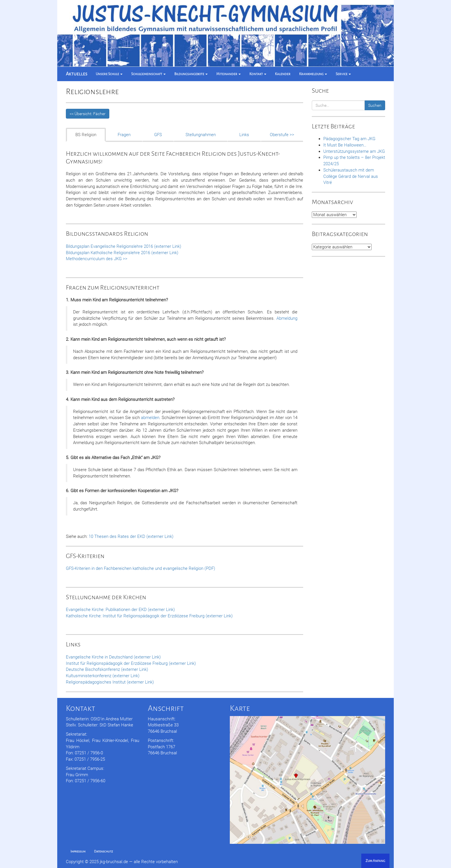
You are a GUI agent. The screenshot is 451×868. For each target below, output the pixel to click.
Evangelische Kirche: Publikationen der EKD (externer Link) (120, 610)
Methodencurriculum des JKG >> (97, 259)
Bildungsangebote (191, 74)
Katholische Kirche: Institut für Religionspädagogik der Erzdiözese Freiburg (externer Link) (149, 616)
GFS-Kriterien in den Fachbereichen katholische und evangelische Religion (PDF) (141, 568)
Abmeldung (287, 318)
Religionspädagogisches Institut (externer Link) (110, 682)
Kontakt (258, 74)
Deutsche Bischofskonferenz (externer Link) (107, 669)
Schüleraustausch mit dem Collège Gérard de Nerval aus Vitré (351, 176)
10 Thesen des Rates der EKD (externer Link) (131, 536)
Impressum (78, 851)
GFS (158, 135)
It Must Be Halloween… (345, 145)
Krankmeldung (313, 74)
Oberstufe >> (282, 135)
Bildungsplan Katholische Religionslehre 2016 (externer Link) (122, 253)
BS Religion (86, 135)
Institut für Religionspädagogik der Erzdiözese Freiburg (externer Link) (131, 663)
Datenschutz (104, 851)
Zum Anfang (375, 861)
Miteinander (229, 74)
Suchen (375, 105)
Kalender (283, 74)
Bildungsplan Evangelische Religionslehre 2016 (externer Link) (124, 246)
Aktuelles (77, 74)
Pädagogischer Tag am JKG (349, 139)
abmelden (150, 418)
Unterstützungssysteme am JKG (354, 151)
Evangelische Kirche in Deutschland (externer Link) (113, 657)
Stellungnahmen (201, 135)
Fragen (124, 135)
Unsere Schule (109, 74)
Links (244, 135)
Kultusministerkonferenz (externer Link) (103, 676)
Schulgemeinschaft (148, 74)
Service (343, 74)
